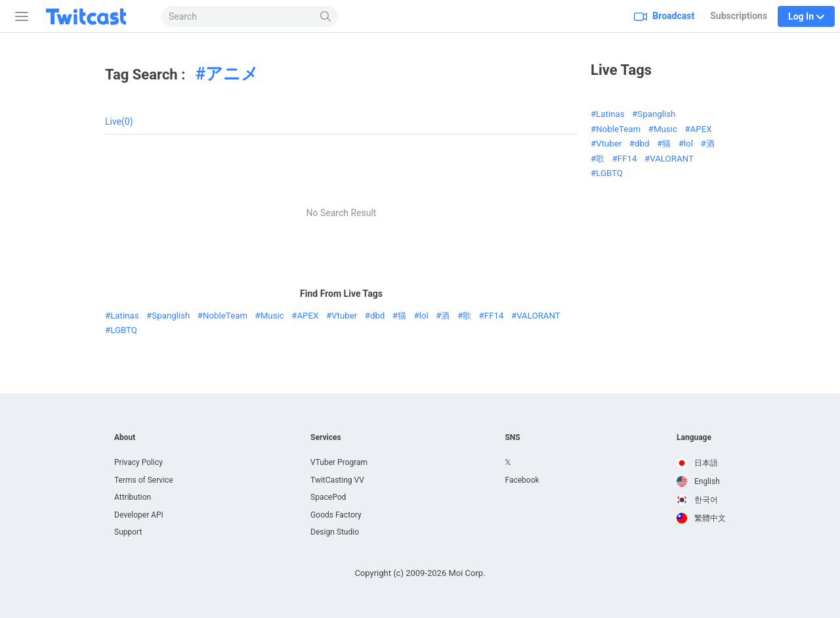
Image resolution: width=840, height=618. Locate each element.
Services (326, 437)
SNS (512, 437)
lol (424, 316)
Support (128, 532)
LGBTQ (124, 330)
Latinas (124, 316)
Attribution (133, 497)
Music (272, 316)
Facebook (522, 480)
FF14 (494, 316)
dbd (377, 316)
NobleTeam (225, 316)
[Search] (326, 16)
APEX (307, 316)
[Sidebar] (19, 16)
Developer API (139, 515)
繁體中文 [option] (701, 518)
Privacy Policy (138, 462)
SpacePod (328, 497)
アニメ (232, 74)
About (125, 437)
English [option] (698, 481)
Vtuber (344, 316)
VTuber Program (339, 462)
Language (694, 437)
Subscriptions (739, 16)
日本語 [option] (697, 463)
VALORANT (538, 316)
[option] (701, 463)
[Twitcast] (96, 16)
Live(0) (119, 121)
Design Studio (335, 532)
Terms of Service (144, 480)
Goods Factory (336, 515)
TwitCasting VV (337, 480)
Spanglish (171, 316)
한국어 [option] (697, 500)
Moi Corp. (467, 573)
